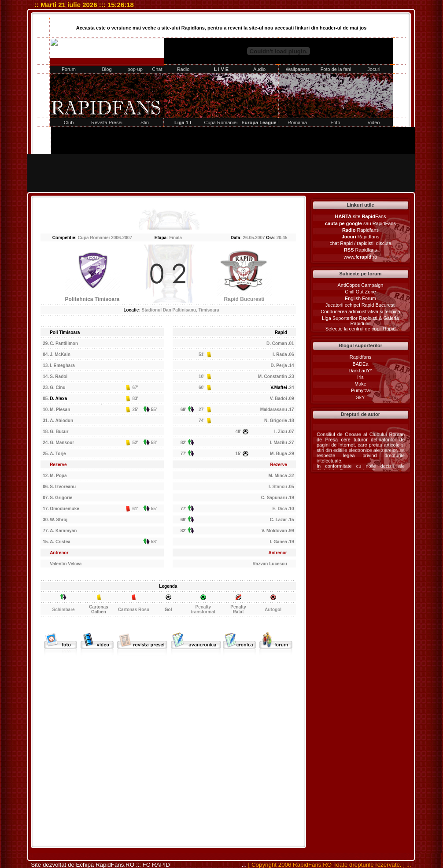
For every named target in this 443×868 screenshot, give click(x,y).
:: (100, 4)
